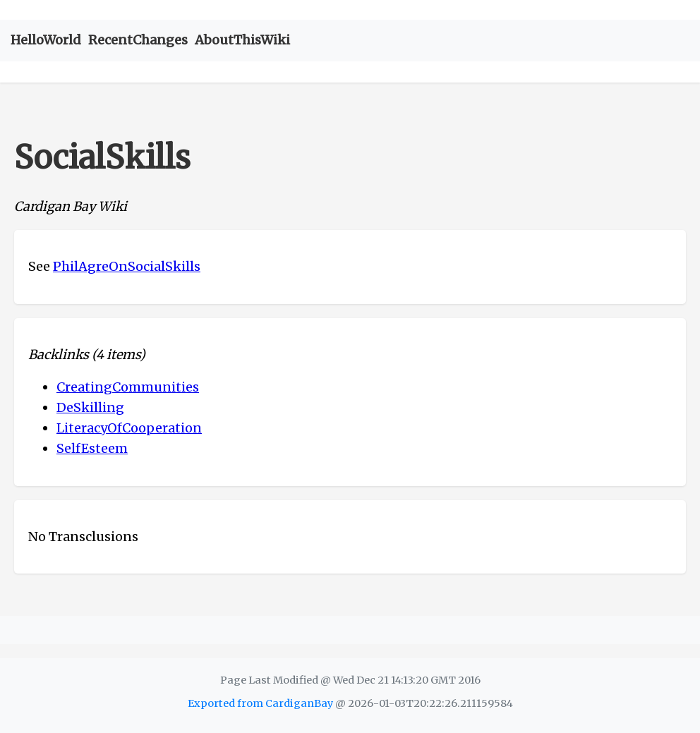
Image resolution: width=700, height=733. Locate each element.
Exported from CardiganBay (260, 703)
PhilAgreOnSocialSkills (127, 266)
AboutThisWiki (242, 40)
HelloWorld (46, 40)
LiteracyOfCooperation (129, 428)
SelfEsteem (92, 448)
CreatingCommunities (128, 387)
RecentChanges (138, 40)
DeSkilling (90, 407)
